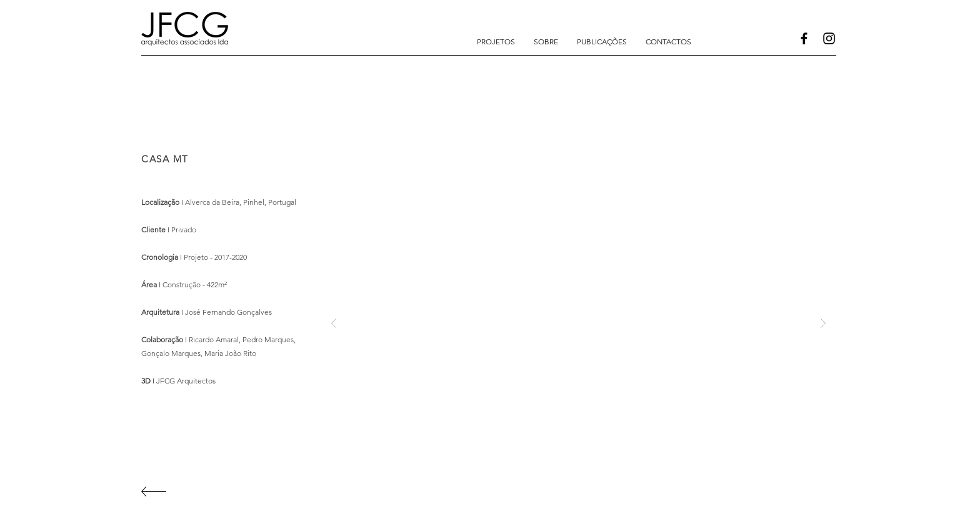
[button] (496, 42)
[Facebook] (804, 38)
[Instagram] (829, 38)
